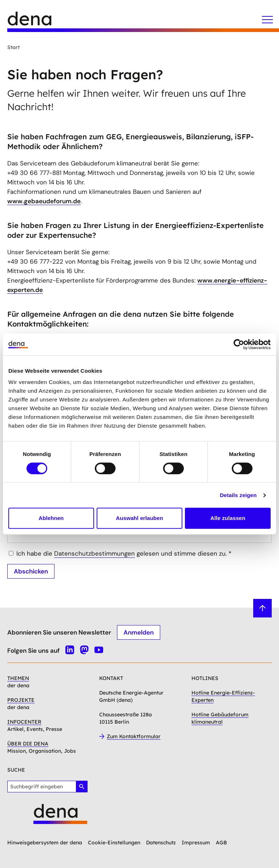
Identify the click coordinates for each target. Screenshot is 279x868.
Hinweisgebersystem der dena (45, 843)
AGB (221, 843)
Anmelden (139, 632)
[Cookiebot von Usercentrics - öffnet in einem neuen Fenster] (239, 344)
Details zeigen (238, 495)
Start (13, 47)
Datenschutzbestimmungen (94, 553)
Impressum (196, 843)
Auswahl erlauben (139, 518)
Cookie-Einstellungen (114, 843)
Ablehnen (51, 518)
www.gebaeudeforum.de (44, 201)
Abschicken (31, 571)
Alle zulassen (228, 518)
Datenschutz (161, 843)
